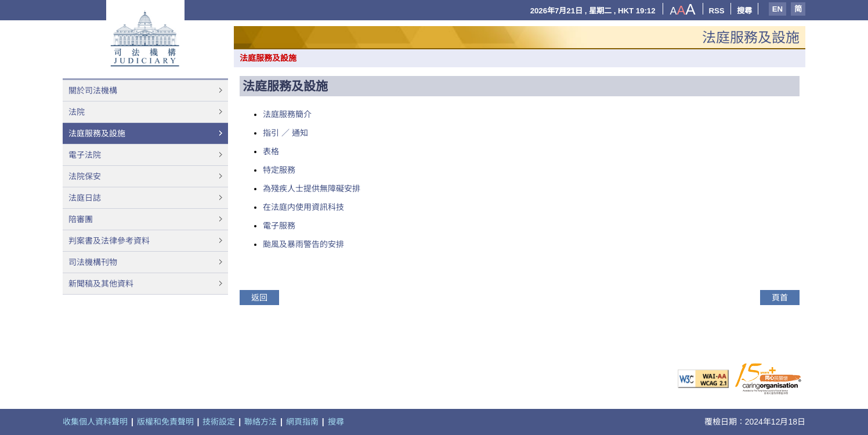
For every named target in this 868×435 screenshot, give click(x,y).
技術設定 (219, 422)
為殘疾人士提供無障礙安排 (312, 188)
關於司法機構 (93, 90)
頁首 (780, 298)
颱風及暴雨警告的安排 (303, 244)
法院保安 (85, 176)
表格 (271, 151)
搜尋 (744, 11)
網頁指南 (302, 422)
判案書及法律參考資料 (109, 241)
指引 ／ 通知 (285, 133)
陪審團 (81, 219)
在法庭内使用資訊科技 (303, 207)
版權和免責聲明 (165, 422)
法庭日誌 (85, 198)
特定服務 (279, 170)
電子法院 (85, 155)
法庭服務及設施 (97, 133)
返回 (259, 298)
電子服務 (279, 226)
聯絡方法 (261, 422)
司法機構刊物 (93, 262)
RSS (717, 11)
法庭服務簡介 (287, 114)
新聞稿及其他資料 (101, 284)
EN (777, 9)
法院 (77, 112)
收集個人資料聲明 (95, 422)
